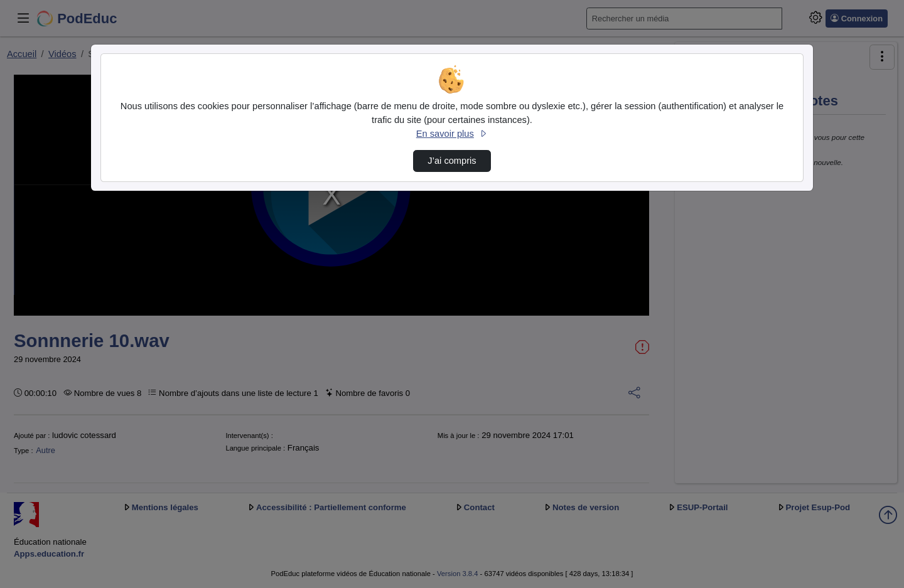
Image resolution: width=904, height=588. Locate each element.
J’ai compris (452, 161)
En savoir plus (452, 134)
